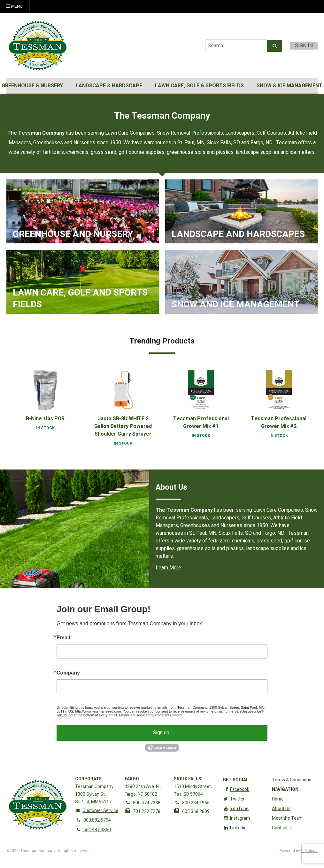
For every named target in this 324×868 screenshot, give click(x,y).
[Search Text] (236, 46)
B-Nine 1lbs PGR (45, 419)
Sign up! (162, 733)
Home (278, 799)
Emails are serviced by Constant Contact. (151, 715)
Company (68, 673)
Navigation (285, 789)
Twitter (234, 799)
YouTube (236, 809)
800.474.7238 (143, 803)
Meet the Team (287, 818)
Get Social (236, 780)
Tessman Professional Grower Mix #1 (201, 422)
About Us (281, 809)
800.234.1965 (192, 803)
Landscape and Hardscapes (238, 234)
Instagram (236, 818)
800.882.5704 (93, 820)
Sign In (304, 46)
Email (63, 638)
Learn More (168, 568)
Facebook (236, 789)
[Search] (275, 46)
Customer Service (97, 811)
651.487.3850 (93, 830)
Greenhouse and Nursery (73, 234)
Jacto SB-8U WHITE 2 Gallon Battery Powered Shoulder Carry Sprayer (123, 426)
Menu (15, 6)
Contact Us (283, 828)
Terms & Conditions (292, 780)
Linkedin (235, 828)
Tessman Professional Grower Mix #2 (279, 422)
